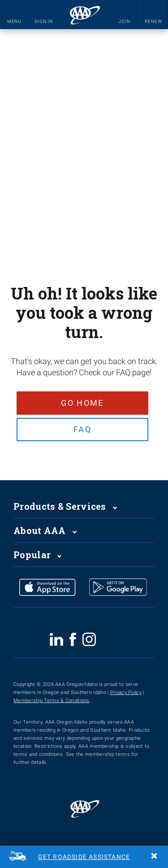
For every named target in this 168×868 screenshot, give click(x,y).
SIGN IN (44, 21)
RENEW (153, 21)
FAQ (82, 431)
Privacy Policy (126, 695)
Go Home (82, 403)
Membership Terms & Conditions (52, 703)
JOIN (124, 21)
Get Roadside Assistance (84, 857)
